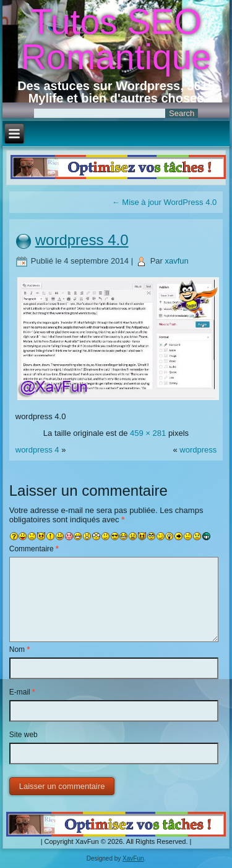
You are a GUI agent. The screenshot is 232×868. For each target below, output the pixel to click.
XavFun (133, 858)
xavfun (177, 261)
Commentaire (34, 549)
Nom (19, 649)
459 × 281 (148, 433)
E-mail (22, 692)
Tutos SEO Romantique (116, 39)
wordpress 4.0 (82, 240)
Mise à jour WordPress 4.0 (165, 202)
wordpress (198, 450)
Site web (24, 735)
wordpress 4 (37, 450)
